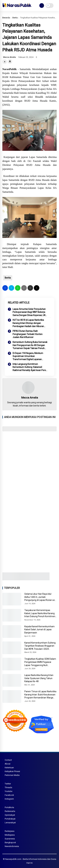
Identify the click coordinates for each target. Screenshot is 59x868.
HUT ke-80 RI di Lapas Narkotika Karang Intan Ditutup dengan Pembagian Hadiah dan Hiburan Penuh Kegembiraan (28, 323)
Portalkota (9, 807)
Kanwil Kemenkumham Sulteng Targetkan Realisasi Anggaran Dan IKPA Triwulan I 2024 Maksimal (40, 646)
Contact (8, 760)
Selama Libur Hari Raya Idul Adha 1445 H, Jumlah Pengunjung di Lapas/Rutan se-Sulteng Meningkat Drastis (40, 597)
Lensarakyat (10, 823)
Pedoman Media (12, 775)
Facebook (9, 795)
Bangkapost (10, 842)
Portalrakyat (10, 819)
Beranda (6, 18)
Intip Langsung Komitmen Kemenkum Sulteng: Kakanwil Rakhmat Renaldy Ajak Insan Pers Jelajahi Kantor (29, 367)
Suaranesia (10, 839)
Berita (15, 18)
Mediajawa (10, 835)
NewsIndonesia (12, 846)
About (8, 764)
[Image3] (26, 579)
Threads (8, 787)
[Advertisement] (29, 465)
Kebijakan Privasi (12, 771)
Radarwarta (10, 811)
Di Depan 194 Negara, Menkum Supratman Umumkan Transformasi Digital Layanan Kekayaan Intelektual (28, 356)
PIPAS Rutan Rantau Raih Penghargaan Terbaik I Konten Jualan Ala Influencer (28, 334)
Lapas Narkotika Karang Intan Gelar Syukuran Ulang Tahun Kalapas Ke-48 (39, 678)
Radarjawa (10, 831)
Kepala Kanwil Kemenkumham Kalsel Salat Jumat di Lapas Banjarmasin (39, 630)
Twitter (8, 784)
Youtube (8, 791)
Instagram (9, 799)
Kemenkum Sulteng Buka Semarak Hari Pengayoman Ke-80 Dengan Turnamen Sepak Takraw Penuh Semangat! (30, 345)
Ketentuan (9, 768)
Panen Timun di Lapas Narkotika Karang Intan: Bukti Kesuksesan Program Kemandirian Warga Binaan (40, 695)
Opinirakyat (10, 815)
